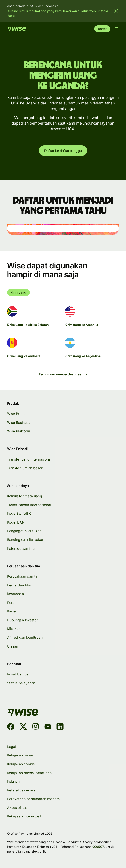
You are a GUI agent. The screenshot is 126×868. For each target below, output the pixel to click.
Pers (11, 603)
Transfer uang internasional (29, 459)
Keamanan (15, 594)
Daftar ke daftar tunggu (63, 151)
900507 (98, 847)
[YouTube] (48, 727)
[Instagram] (36, 727)
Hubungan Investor (23, 620)
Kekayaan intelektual (24, 816)
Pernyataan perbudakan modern (33, 799)
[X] (23, 727)
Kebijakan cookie (21, 764)
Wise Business (19, 423)
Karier (12, 611)
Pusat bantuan (19, 674)
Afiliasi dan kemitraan (25, 637)
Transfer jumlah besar (25, 468)
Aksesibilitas (17, 808)
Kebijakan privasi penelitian (29, 773)
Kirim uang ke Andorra (24, 356)
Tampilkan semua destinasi (63, 374)
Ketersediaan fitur (21, 548)
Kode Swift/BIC (19, 513)
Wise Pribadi (17, 414)
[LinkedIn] (60, 727)
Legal (11, 747)
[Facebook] (11, 727)
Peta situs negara (21, 790)
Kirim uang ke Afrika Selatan (28, 325)
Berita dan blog (20, 585)
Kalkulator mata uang (25, 496)
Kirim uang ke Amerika (82, 325)
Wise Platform (19, 431)
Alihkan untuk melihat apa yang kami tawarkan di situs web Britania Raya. (58, 13)
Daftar (102, 29)
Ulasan (13, 646)
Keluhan (13, 781)
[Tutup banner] (116, 11)
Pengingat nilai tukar (24, 531)
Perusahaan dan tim (23, 576)
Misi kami (15, 629)
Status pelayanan (21, 683)
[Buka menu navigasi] (116, 29)
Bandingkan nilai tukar (25, 540)
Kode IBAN (16, 522)
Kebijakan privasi (21, 755)
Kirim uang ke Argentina (83, 356)
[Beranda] (17, 29)
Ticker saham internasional (29, 505)
